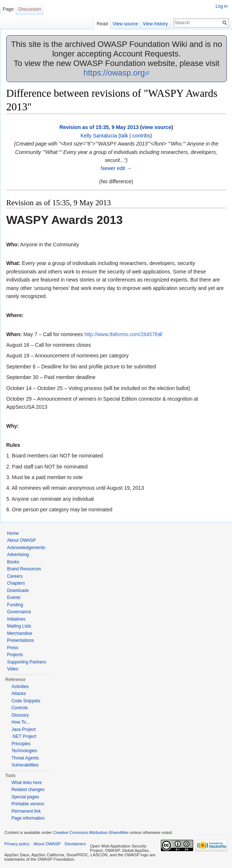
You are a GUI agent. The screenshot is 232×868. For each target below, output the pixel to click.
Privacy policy (17, 844)
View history (155, 24)
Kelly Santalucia (99, 136)
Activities (20, 687)
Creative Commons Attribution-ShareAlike (91, 832)
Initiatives (16, 619)
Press (13, 648)
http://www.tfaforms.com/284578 (121, 334)
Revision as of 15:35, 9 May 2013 (99, 127)
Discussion (30, 9)
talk (124, 136)
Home (13, 533)
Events (14, 597)
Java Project (23, 729)
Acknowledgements (26, 548)
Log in (222, 6)
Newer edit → (116, 168)
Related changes (28, 790)
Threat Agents (25, 758)
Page (8, 9)
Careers (15, 576)
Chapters (16, 583)
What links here (27, 783)
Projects (15, 655)
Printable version (28, 804)
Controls (20, 708)
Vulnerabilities (25, 765)
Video (12, 669)
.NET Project (24, 736)
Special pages (25, 797)
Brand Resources (24, 569)
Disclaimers (75, 844)
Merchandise (20, 633)
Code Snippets (26, 701)
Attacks (19, 694)
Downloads (18, 591)
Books (13, 562)
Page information (28, 818)
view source (156, 127)
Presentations (20, 640)
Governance (19, 612)
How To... (21, 722)
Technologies (24, 751)
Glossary (20, 715)
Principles (21, 744)
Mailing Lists (19, 626)
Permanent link (26, 811)
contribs (141, 136)
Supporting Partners (27, 662)
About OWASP (21, 540)
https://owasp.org (114, 73)
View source (125, 24)
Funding (15, 605)
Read (102, 24)
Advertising (18, 555)
